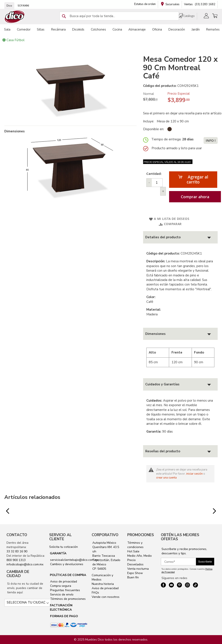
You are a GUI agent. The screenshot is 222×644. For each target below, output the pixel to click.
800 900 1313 (16, 560)
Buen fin (133, 577)
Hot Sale (133, 551)
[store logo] (15, 17)
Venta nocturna (138, 569)
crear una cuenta (166, 478)
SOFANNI (23, 6)
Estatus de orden (145, 4)
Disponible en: (154, 129)
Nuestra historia (103, 584)
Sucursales (172, 4)
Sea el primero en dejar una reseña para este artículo (182, 113)
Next (212, 511)
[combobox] (119, 16)
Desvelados (135, 564)
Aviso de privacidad (63, 582)
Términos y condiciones (135, 545)
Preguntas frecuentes (65, 590)
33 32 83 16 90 (17, 551)
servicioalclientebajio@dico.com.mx (74, 560)
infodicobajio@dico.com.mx (25, 564)
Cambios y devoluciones (66, 564)
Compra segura (60, 586)
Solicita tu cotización (64, 547)
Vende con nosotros (106, 597)
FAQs (95, 593)
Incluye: (149, 121)
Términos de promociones (67, 599)
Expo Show (135, 573)
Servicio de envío (61, 595)
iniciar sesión (194, 474)
